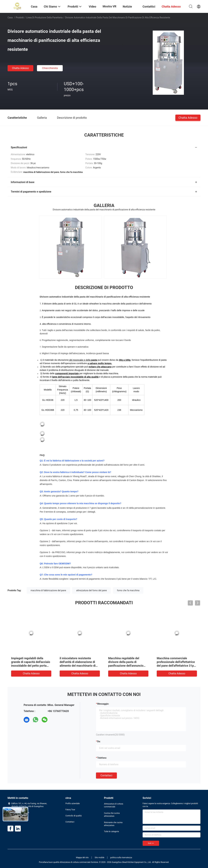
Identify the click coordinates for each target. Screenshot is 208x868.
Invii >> (151, 843)
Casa (10, 18)
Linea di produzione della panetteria (45, 18)
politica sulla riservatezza (121, 858)
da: (99, 741)
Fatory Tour (70, 810)
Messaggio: (103, 704)
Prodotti (20, 18)
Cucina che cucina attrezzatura (112, 815)
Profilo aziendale (73, 804)
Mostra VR (110, 6)
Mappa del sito (82, 858)
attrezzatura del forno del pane (91, 590)
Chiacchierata (50, 68)
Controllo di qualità (74, 816)
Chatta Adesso (20, 68)
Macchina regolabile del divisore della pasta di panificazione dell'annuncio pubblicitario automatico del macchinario (126, 666)
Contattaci (106, 775)
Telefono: (102, 758)
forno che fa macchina (128, 590)
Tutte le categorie (111, 831)
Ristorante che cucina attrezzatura (113, 824)
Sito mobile (99, 858)
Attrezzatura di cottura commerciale (114, 805)
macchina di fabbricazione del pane (48, 590)
